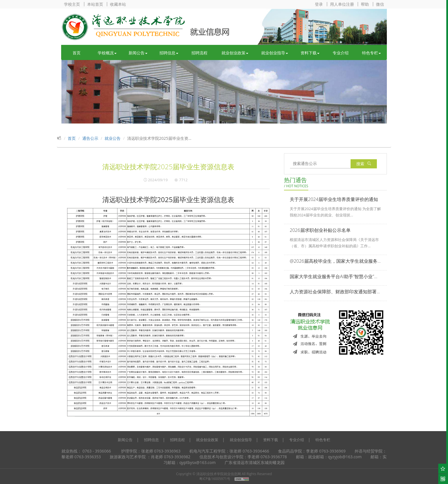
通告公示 (90, 138)
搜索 (364, 164)
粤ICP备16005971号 (215, 479)
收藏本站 (118, 4)
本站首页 (95, 4)
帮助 (365, 4)
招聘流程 (199, 53)
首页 (77, 53)
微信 (380, 4)
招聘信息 (169, 53)
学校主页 (72, 4)
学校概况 (107, 53)
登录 (319, 4)
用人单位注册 (342, 4)
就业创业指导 (275, 53)
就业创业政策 (235, 53)
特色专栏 (371, 53)
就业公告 (113, 138)
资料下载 (310, 53)
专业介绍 (341, 53)
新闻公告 (138, 53)
